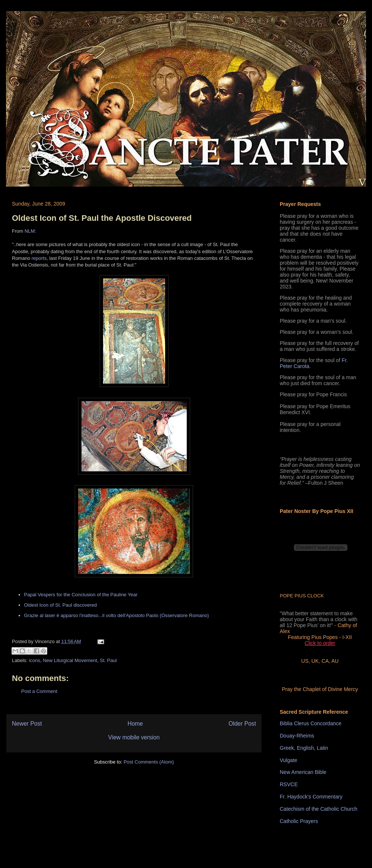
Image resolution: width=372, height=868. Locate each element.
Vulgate (288, 760)
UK (315, 661)
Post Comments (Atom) (149, 762)
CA (325, 661)
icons (35, 660)
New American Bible (303, 772)
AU (335, 661)
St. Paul (108, 660)
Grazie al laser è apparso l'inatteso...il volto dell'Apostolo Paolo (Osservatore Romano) (117, 615)
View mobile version (134, 737)
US (305, 661)
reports (39, 258)
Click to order (320, 643)
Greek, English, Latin (304, 748)
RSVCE (289, 784)
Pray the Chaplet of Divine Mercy (320, 689)
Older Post (242, 724)
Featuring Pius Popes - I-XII (320, 637)
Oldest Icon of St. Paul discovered (61, 605)
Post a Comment (39, 691)
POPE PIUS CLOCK (302, 596)
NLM (30, 231)
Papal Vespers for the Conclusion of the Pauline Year (81, 595)
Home (135, 724)
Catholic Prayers (299, 821)
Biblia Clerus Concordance (311, 723)
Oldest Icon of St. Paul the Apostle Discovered (102, 218)
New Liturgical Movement (70, 660)
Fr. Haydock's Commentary (311, 797)
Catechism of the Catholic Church (319, 809)
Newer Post (27, 724)
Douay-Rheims (297, 736)
